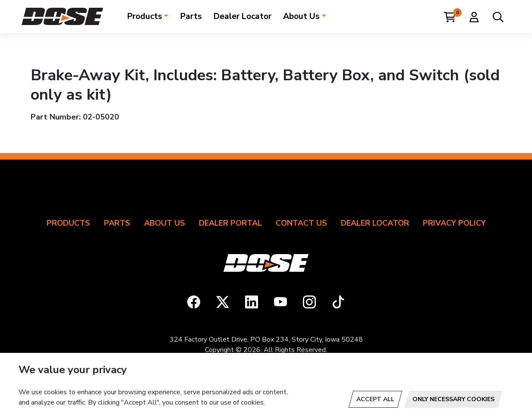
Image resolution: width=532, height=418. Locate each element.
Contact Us (301, 223)
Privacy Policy (454, 223)
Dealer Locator (242, 16)
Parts (191, 16)
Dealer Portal (230, 223)
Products (145, 16)
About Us (301, 16)
